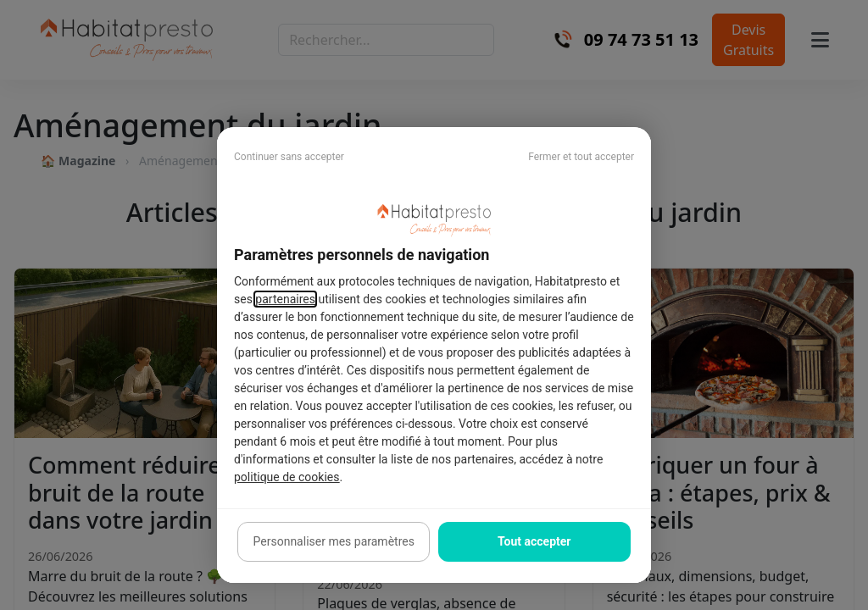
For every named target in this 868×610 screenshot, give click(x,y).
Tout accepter (534, 541)
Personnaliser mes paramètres (334, 541)
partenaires (285, 299)
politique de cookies (287, 477)
